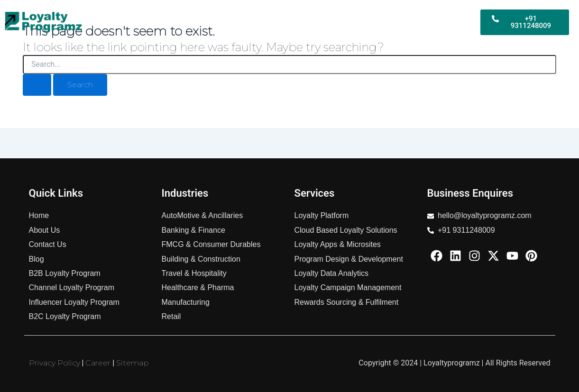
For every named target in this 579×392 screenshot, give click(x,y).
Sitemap (133, 363)
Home (147, 15)
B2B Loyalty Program (206, 15)
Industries (450, 15)
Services (404, 15)
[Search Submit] (37, 85)
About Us (450, 28)
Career (98, 363)
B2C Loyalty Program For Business (316, 15)
